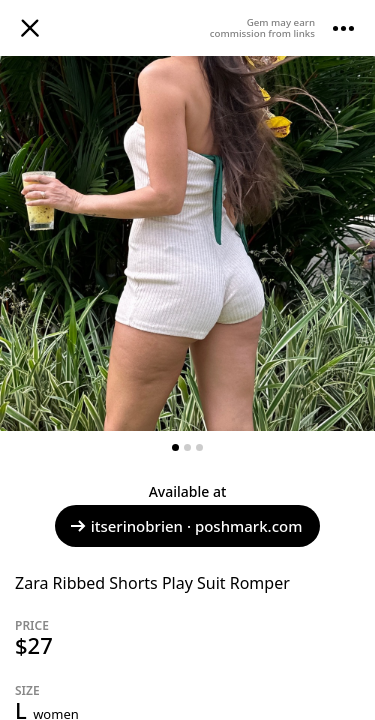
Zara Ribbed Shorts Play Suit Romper (152, 583)
